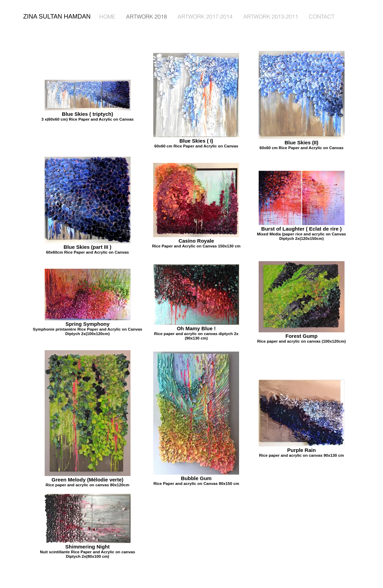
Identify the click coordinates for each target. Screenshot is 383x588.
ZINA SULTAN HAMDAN (57, 16)
